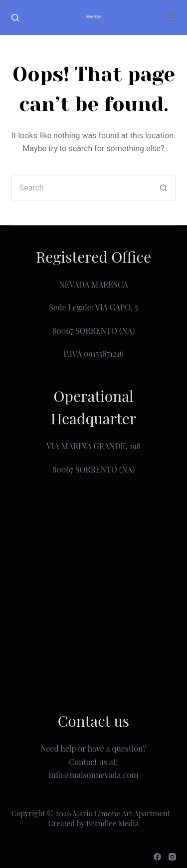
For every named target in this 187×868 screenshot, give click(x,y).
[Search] (15, 18)
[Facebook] (157, 857)
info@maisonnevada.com (94, 775)
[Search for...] (81, 188)
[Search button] (164, 188)
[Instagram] (172, 857)
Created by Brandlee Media (93, 823)
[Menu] (172, 17)
